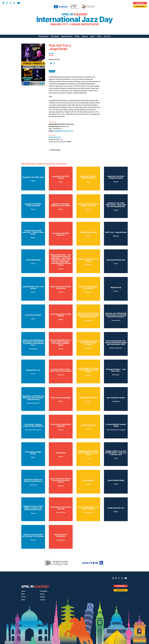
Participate (55, 36)
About (93, 36)
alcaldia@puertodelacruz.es (63, 131)
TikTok (14, 3)
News (99, 36)
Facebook (3, 3)
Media (77, 36)
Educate (85, 36)
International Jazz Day (75, 19)
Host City (107, 36)
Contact (43, 600)
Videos (42, 594)
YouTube (19, 3)
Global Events (43, 36)
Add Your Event (140, 6)
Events (23, 591)
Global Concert (67, 36)
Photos (24, 597)
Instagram (7, 3)
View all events (55, 150)
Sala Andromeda (55, 137)
